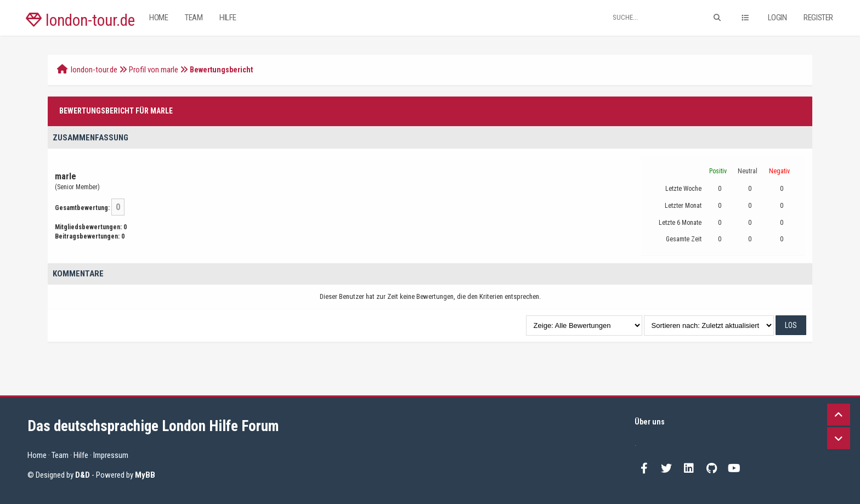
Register (818, 18)
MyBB (145, 475)
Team (194, 18)
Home (159, 18)
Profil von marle (154, 70)
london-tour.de (80, 20)
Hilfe (228, 18)
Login (777, 18)
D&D (83, 475)
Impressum (111, 455)
